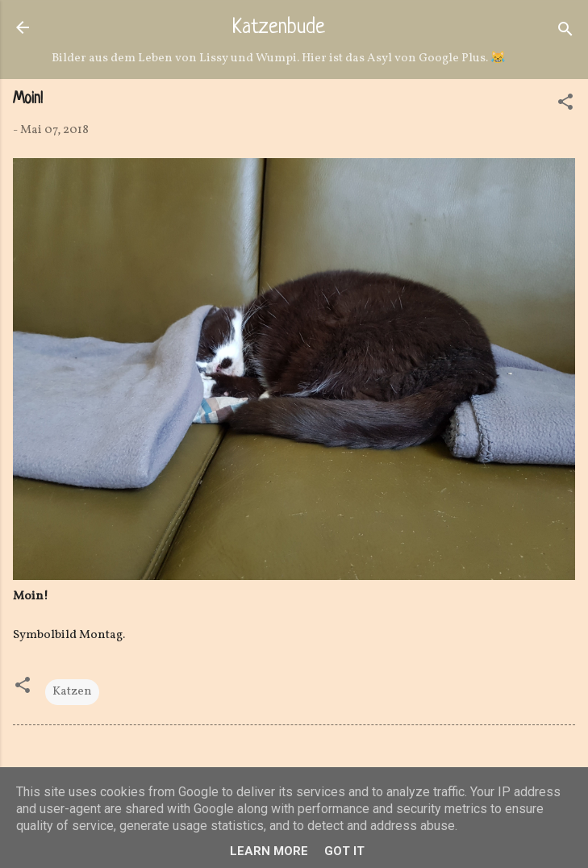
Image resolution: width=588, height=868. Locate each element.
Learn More (269, 851)
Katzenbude (279, 28)
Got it (344, 851)
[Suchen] (565, 33)
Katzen (72, 692)
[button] (565, 105)
